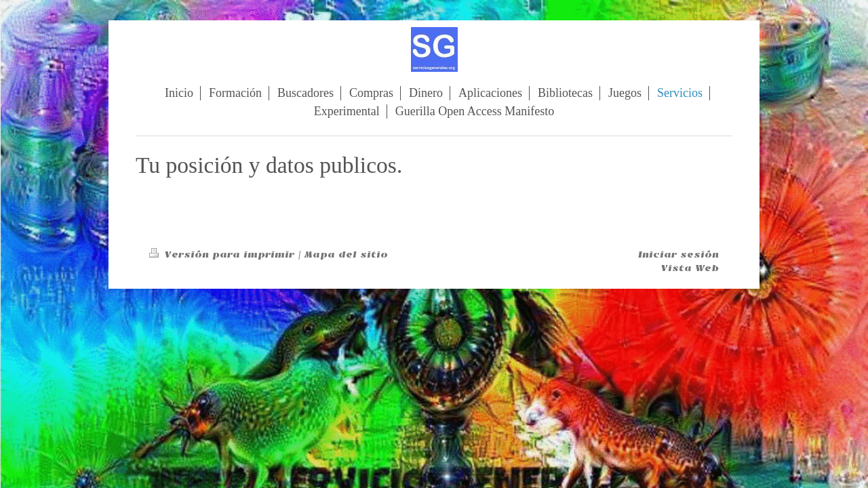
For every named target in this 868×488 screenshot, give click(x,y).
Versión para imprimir (223, 255)
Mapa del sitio (346, 255)
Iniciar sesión (678, 255)
